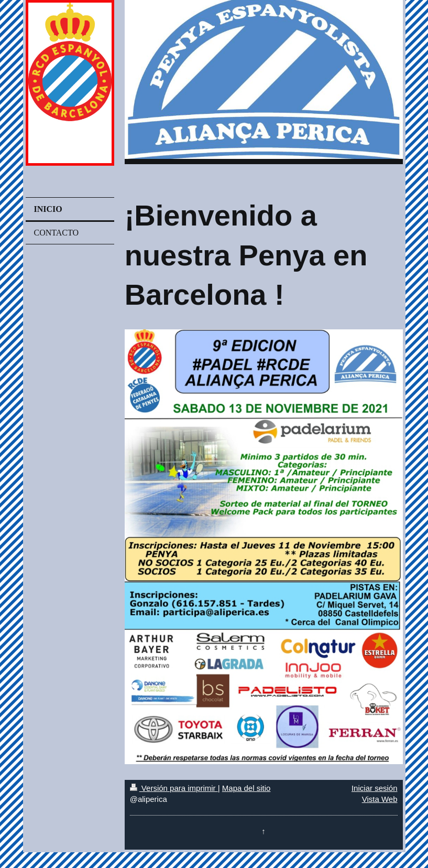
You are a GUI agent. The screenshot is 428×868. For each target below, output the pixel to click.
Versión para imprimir (174, 788)
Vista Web (380, 799)
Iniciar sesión (375, 788)
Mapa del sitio (246, 788)
